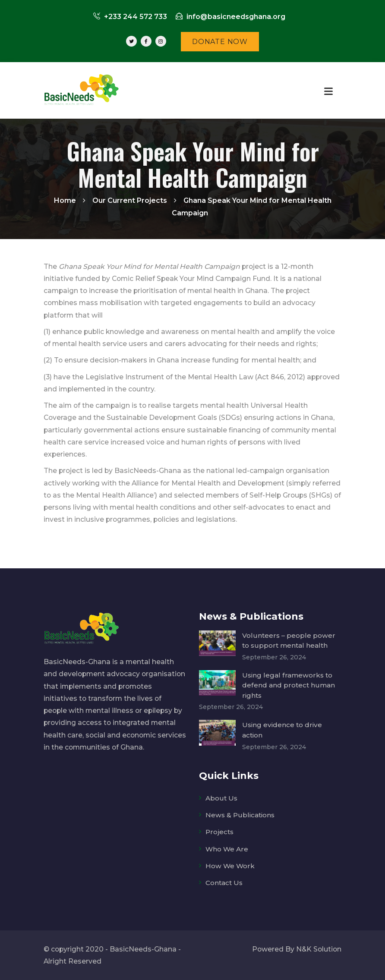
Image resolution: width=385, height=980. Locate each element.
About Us (221, 798)
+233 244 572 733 (130, 17)
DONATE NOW (220, 42)
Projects (220, 832)
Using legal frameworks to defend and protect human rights (289, 685)
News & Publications (241, 815)
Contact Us (225, 883)
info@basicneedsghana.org (230, 17)
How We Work (230, 865)
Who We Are (227, 849)
